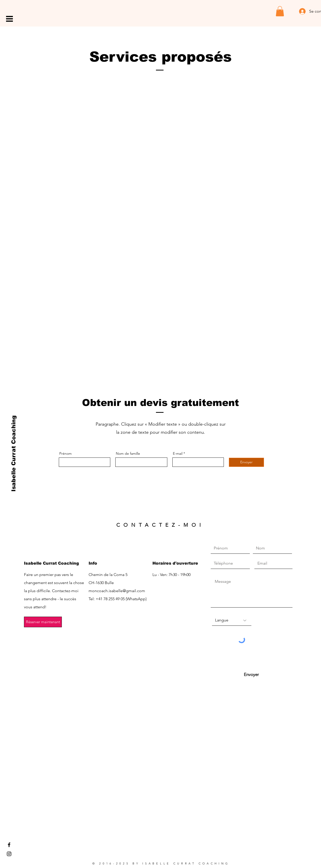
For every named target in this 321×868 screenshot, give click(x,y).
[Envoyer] (246, 462)
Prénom (65, 453)
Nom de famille (128, 453)
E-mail (178, 453)
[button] (9, 19)
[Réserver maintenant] (43, 622)
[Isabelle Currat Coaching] (14, 453)
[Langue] (232, 620)
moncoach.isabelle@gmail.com (117, 591)
